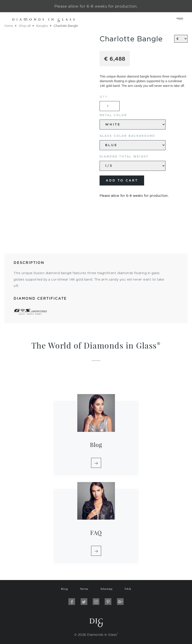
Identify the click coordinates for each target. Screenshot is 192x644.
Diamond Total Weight (124, 157)
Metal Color (113, 115)
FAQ (128, 589)
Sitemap (107, 589)
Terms (84, 589)
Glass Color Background (127, 136)
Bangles (42, 26)
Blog (64, 589)
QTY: (104, 97)
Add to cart (122, 180)
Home (9, 26)
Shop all (25, 26)
